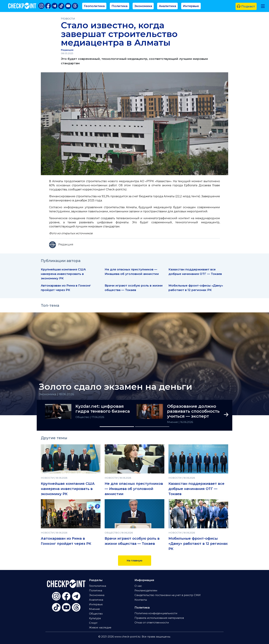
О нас (138, 586)
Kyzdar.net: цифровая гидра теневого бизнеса (103, 409)
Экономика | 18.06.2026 (56, 394)
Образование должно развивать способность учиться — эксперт (193, 411)
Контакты (141, 600)
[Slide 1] (117, 427)
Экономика (143, 6)
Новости (68, 18)
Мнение (173, 422)
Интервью (191, 6)
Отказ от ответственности (152, 623)
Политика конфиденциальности (156, 613)
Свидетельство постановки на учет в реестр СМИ (168, 595)
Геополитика (94, 6)
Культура (95, 618)
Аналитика (167, 6)
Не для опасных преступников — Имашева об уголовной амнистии (134, 489)
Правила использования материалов (159, 618)
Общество (83, 417)
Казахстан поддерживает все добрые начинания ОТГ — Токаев (196, 489)
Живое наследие (100, 628)
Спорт (93, 623)
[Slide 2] (152, 427)
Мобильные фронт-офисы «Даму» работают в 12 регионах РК (198, 544)
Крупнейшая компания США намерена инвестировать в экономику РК (63, 274)
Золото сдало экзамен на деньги (115, 387)
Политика (119, 6)
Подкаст (246, 6)
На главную (135, 561)
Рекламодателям (146, 591)
